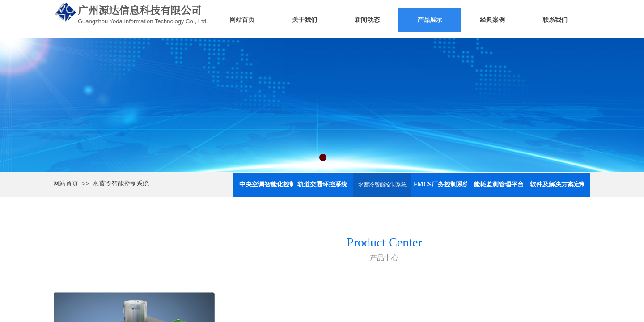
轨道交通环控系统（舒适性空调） (324, 184)
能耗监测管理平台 (499, 184)
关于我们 (305, 20)
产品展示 (430, 20)
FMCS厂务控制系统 (441, 184)
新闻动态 (367, 20)
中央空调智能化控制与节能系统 (266, 184)
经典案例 (492, 20)
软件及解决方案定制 (557, 184)
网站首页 (242, 20)
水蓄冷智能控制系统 (121, 184)
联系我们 (555, 20)
